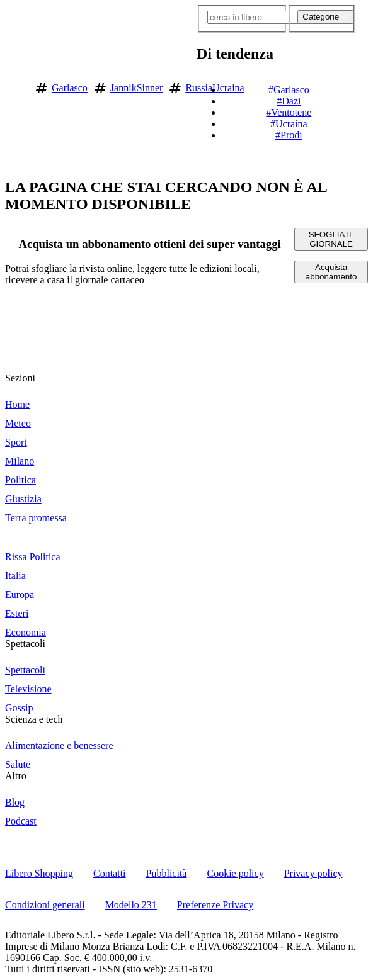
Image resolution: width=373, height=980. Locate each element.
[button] (362, 86)
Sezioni (20, 378)
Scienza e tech (34, 719)
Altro (16, 776)
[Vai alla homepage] (14, 86)
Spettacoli (25, 644)
